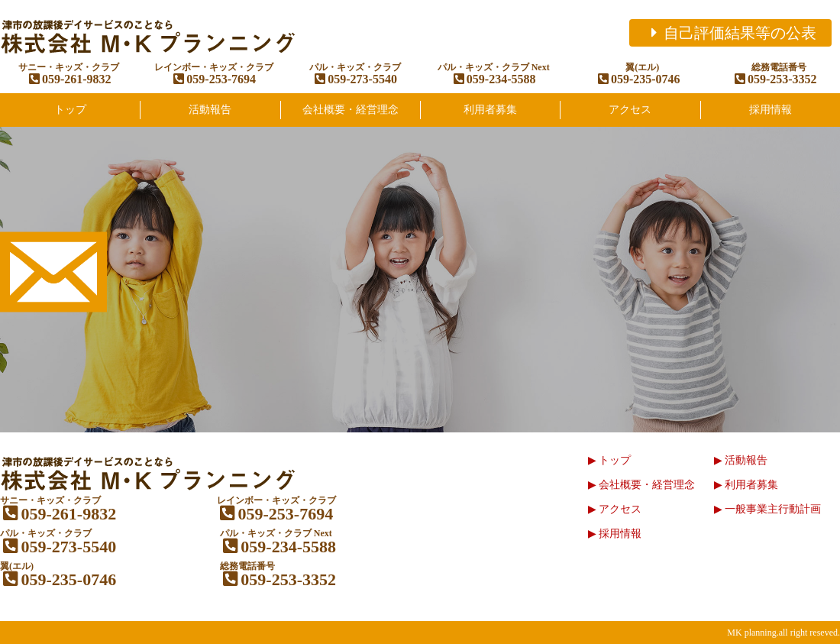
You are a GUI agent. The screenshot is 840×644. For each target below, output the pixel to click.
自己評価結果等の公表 (730, 33)
